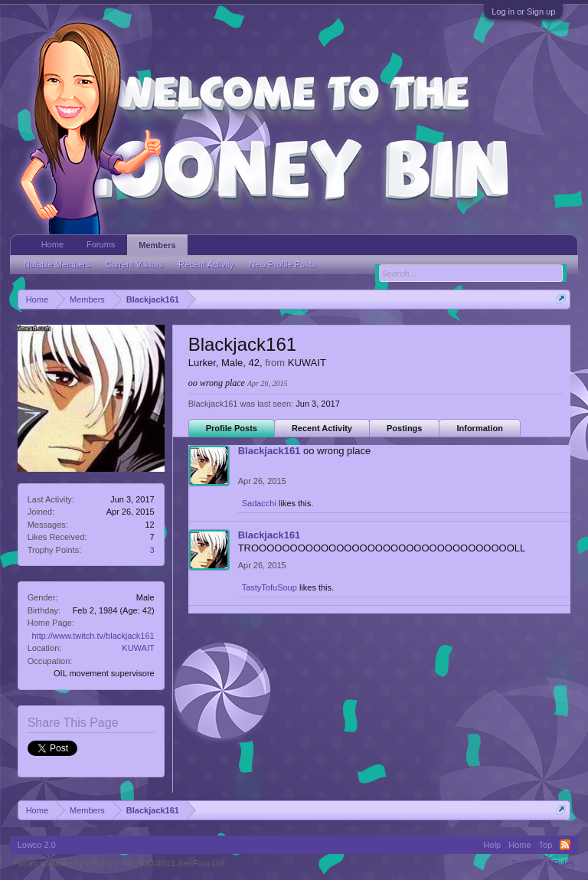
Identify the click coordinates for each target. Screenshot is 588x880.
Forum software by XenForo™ (120, 863)
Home (52, 244)
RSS (565, 845)
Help (493, 845)
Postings (404, 428)
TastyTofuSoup (269, 587)
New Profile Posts (282, 264)
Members (157, 245)
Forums (101, 244)
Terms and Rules (543, 863)
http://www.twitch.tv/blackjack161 (93, 636)
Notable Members (57, 264)
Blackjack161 (269, 451)
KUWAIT (138, 648)
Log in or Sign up (523, 11)
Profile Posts (232, 428)
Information (480, 428)
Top (546, 845)
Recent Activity (322, 428)
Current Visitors (135, 264)
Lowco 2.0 (37, 845)
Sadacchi (259, 503)
